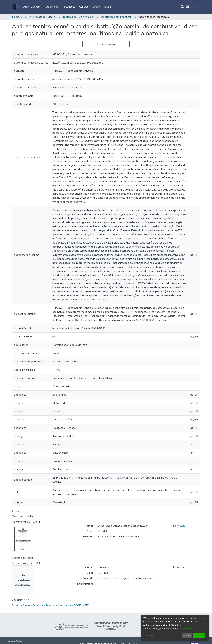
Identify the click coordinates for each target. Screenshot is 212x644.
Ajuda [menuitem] (107, 7)
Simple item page (106, 44)
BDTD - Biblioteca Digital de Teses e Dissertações (40, 17)
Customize (149, 635)
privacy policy (184, 629)
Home (16, 17)
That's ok (199, 635)
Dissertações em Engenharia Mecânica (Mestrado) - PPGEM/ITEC (116, 17)
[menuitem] (32, 7)
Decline (187, 635)
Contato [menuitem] (84, 7)
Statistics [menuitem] (70, 7)
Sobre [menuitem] (96, 7)
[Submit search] (182, 7)
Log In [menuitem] (194, 7)
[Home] (16, 7)
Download (179, 526)
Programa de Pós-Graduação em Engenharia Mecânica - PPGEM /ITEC (78, 17)
